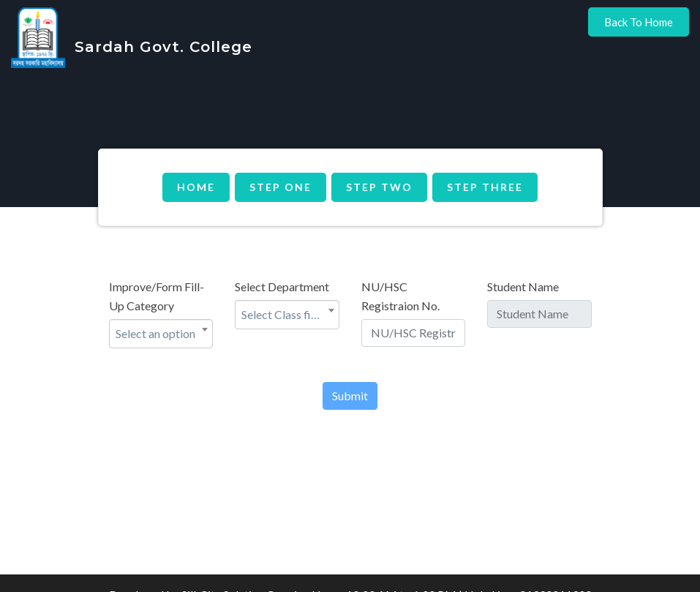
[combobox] (161, 334)
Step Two (379, 187)
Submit (350, 396)
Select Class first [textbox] (283, 314)
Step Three (485, 187)
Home (196, 187)
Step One (281, 187)
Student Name (523, 286)
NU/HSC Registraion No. (400, 296)
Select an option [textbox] (155, 333)
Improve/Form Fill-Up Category (157, 296)
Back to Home (639, 22)
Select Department (282, 286)
